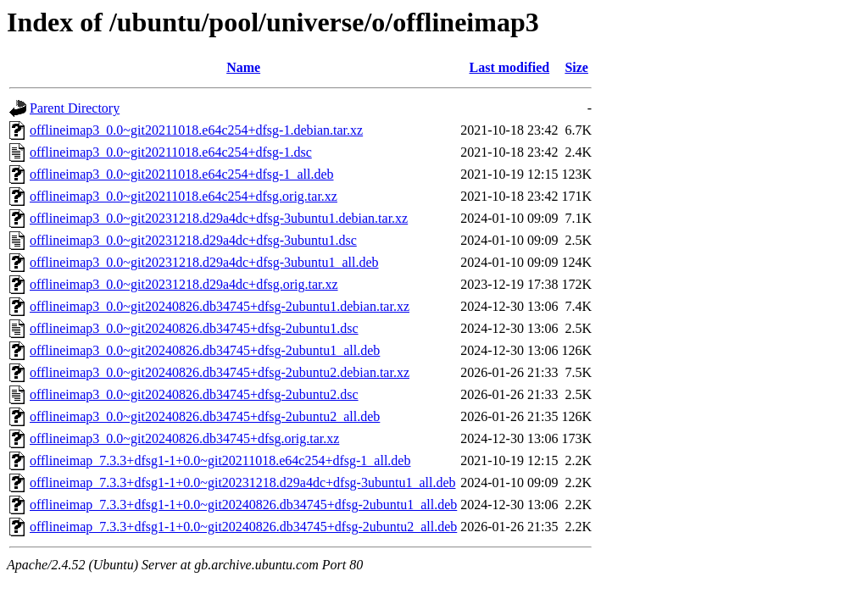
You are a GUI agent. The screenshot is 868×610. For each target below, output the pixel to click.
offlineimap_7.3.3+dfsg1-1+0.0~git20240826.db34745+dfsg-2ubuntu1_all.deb (243, 505)
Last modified (510, 67)
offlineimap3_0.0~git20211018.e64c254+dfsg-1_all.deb (182, 174)
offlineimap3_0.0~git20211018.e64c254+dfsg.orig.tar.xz (184, 196)
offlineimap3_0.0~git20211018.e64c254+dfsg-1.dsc (171, 152)
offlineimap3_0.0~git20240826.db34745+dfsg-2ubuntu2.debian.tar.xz (220, 372)
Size (576, 67)
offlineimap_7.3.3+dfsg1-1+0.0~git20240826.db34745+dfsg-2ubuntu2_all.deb (243, 527)
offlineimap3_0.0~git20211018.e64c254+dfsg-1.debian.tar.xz (196, 130)
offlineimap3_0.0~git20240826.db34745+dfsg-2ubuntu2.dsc (194, 394)
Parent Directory (75, 108)
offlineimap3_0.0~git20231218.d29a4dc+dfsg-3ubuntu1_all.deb (204, 262)
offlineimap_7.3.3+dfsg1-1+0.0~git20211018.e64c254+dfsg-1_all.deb (220, 460)
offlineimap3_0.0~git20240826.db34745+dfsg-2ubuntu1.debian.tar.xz (220, 306)
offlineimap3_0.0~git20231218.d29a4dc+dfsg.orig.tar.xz (184, 284)
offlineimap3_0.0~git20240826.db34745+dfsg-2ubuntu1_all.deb (205, 350)
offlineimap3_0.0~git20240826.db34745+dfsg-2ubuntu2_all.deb (205, 416)
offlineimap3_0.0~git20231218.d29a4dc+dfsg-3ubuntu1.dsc (193, 240)
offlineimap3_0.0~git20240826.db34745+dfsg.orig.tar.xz (184, 438)
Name (243, 67)
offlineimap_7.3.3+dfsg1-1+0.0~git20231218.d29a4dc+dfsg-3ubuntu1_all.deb (242, 482)
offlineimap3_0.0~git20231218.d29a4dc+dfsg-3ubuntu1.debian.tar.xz (219, 218)
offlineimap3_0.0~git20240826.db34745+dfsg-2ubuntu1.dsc (194, 328)
